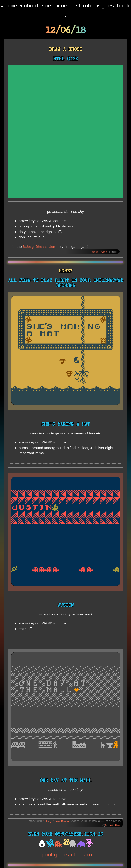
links (87, 5)
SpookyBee (113, 825)
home (11, 5)
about (32, 5)
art (50, 5)
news (68, 5)
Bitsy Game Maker (56, 821)
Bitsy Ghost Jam (39, 246)
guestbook (116, 5)
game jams (100, 252)
